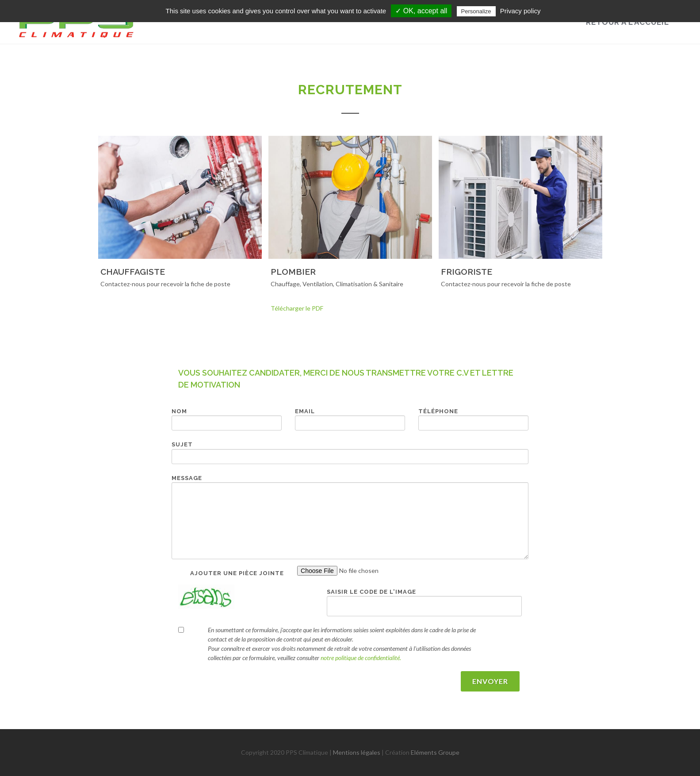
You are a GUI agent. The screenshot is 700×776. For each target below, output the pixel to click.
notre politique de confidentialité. (361, 658)
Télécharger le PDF (297, 308)
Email (305, 411)
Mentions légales (357, 752)
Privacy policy (520, 11)
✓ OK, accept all (421, 11)
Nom (179, 411)
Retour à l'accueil (627, 22)
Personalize (476, 11)
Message (187, 478)
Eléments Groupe (435, 752)
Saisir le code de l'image (371, 592)
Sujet (182, 444)
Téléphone (438, 411)
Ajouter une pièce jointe (237, 573)
